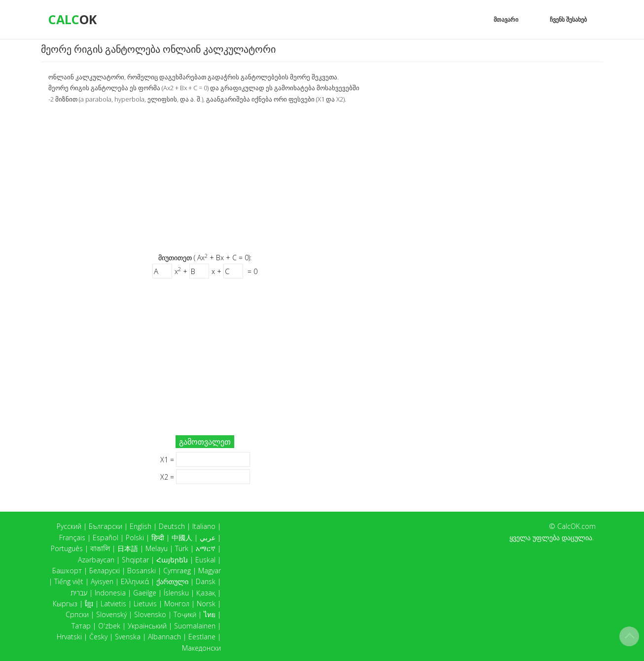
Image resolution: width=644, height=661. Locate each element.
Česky (98, 637)
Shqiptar (135, 560)
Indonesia (110, 593)
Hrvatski (69, 637)
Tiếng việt (69, 581)
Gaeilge (145, 593)
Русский (69, 526)
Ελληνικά (135, 581)
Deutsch (172, 526)
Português (67, 548)
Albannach (164, 637)
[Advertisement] (205, 177)
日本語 (128, 548)
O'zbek (109, 626)
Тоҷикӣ (185, 614)
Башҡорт (67, 571)
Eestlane (202, 637)
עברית (79, 593)
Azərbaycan (96, 560)
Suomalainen (195, 626)
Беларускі (105, 571)
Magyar (210, 571)
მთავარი (506, 19)
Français (72, 538)
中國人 (182, 538)
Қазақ (206, 593)
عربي (208, 538)
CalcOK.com (576, 526)
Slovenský (111, 614)
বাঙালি (100, 548)
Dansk (206, 581)
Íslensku (176, 593)
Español (106, 538)
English (141, 526)
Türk (182, 548)
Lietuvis (145, 604)
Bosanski (142, 571)
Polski (135, 538)
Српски (77, 614)
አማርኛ (206, 548)
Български (106, 526)
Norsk (206, 604)
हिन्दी (158, 538)
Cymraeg (177, 571)
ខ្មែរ (89, 604)
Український (147, 626)
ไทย (210, 614)
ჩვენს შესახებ (568, 19)
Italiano (204, 526)
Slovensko (150, 614)
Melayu (157, 548)
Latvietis (113, 604)
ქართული (172, 581)
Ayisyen (102, 581)
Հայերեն (172, 560)
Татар (81, 626)
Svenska (128, 637)
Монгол (177, 604)
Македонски (201, 648)
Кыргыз (65, 604)
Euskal (205, 560)
